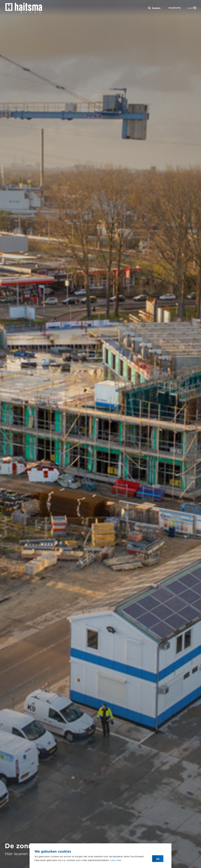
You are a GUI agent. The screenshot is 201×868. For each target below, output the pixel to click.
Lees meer (116, 860)
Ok (158, 859)
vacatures (175, 8)
